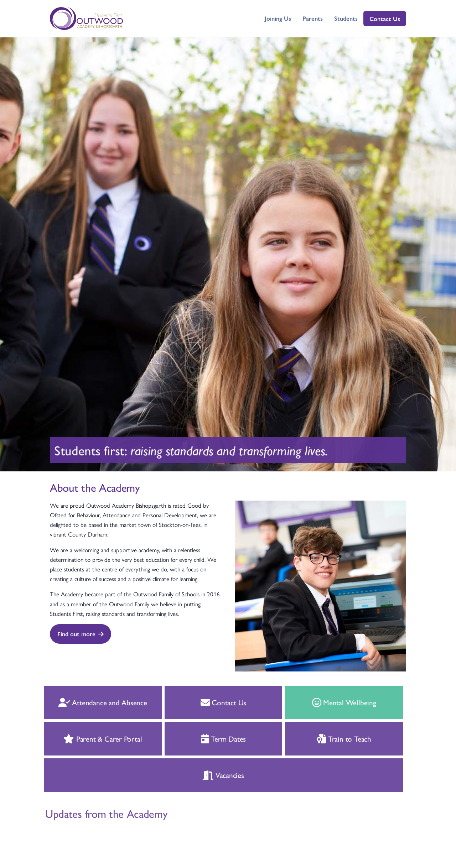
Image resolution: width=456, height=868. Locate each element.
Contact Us (385, 19)
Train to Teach (336, 738)
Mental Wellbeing (336, 702)
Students (346, 18)
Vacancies (216, 775)
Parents (313, 18)
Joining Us (278, 18)
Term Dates (216, 738)
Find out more (81, 634)
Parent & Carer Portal (95, 738)
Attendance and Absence (95, 702)
